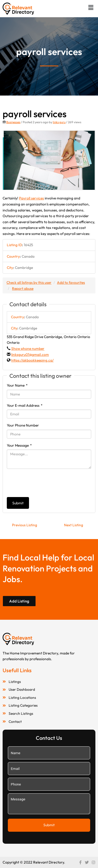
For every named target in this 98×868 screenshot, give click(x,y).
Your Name (17, 385)
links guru (59, 122)
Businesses (13, 122)
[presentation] (47, 483)
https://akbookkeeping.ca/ (32, 360)
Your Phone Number (23, 425)
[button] (91, 7)
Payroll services (31, 198)
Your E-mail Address (25, 405)
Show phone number (28, 349)
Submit (18, 503)
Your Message (19, 445)
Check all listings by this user (29, 282)
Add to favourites (71, 282)
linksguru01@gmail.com (30, 355)
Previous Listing (25, 525)
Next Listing (74, 525)
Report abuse (23, 288)
